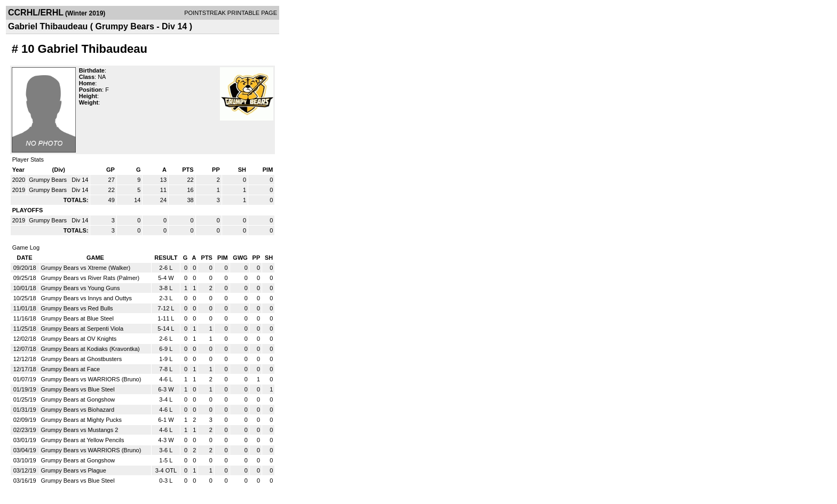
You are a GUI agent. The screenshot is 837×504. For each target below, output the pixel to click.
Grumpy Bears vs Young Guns (81, 288)
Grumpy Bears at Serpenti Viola (82, 329)
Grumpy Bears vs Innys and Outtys (87, 298)
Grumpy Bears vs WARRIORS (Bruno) (91, 379)
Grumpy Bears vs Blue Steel (78, 389)
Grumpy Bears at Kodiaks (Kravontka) (90, 349)
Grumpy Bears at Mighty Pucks (82, 420)
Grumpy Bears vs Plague (74, 470)
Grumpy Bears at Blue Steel (77, 318)
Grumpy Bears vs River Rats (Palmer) (90, 278)
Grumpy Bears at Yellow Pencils (83, 440)
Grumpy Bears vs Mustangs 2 (80, 430)
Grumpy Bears (49, 180)
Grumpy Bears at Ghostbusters (82, 359)
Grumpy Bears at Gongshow (78, 399)
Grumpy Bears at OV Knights (79, 339)
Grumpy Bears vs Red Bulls (77, 308)
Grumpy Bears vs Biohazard (78, 410)
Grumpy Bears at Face (71, 369)
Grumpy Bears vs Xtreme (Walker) (86, 268)
